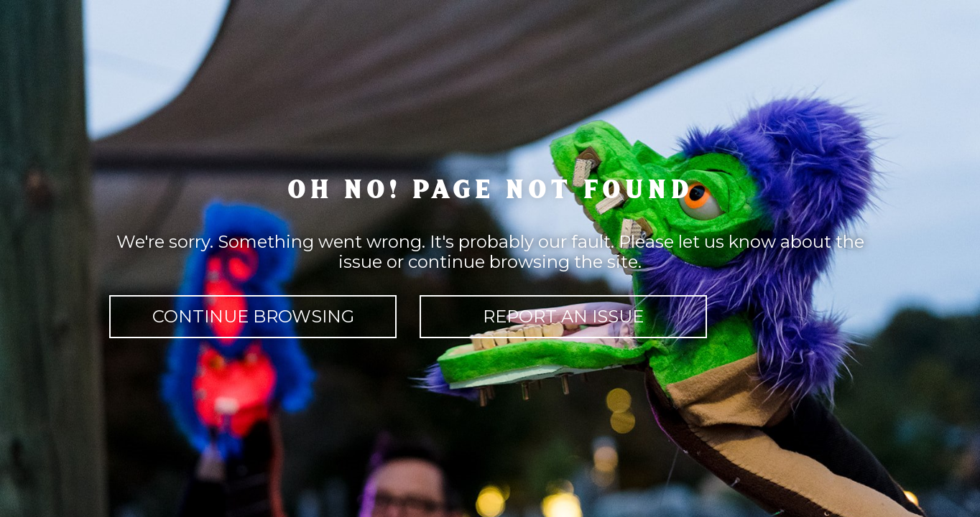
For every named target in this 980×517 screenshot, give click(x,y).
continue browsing (253, 316)
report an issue (563, 316)
